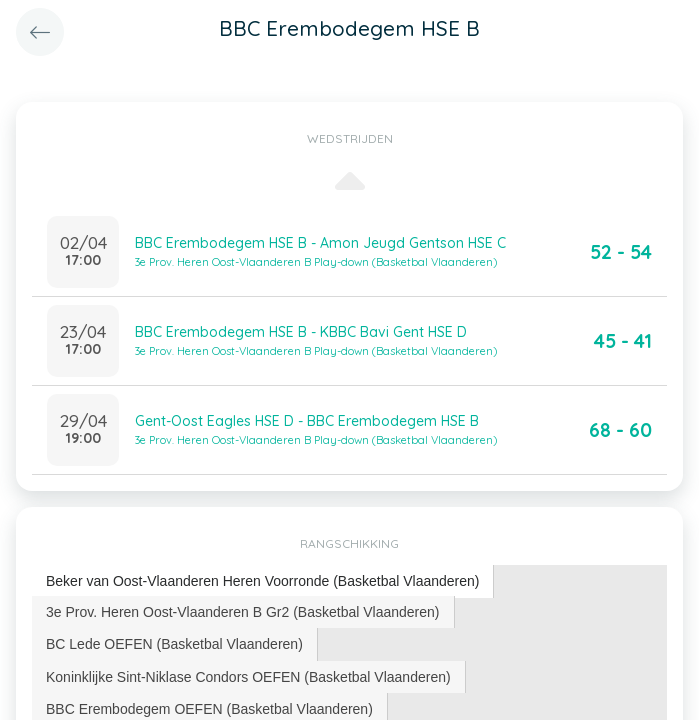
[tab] (263, 581)
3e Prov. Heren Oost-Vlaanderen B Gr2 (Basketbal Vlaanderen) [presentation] (243, 612)
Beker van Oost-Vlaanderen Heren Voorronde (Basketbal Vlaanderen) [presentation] (262, 581)
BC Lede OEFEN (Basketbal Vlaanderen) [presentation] (174, 644)
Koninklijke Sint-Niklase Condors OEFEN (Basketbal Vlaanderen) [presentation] (248, 677)
